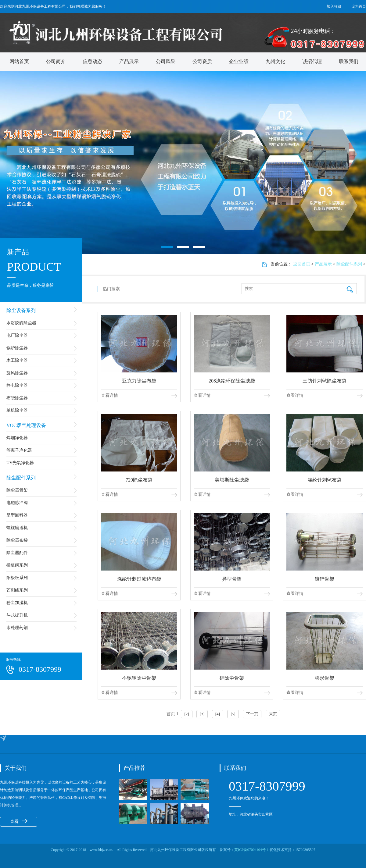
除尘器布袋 (17, 540)
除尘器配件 (17, 553)
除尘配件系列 (21, 478)
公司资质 (202, 61)
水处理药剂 (17, 628)
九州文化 (275, 61)
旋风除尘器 (17, 373)
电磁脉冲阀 (17, 503)
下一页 (252, 714)
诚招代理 (312, 61)
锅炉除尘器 (17, 348)
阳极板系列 (17, 578)
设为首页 (359, 6)
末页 (273, 714)
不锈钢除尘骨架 (139, 678)
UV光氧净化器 (20, 463)
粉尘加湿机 (17, 603)
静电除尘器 (17, 385)
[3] (202, 714)
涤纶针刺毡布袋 (325, 480)
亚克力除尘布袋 (139, 381)
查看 (19, 821)
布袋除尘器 (17, 398)
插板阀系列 (17, 565)
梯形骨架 (325, 678)
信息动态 (92, 61)
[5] (233, 714)
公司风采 (166, 61)
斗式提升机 (17, 615)
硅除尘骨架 (232, 678)
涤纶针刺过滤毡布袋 (139, 579)
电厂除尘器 (17, 335)
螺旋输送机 (17, 528)
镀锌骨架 (325, 579)
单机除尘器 (17, 410)
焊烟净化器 (17, 438)
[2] (187, 714)
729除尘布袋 (139, 480)
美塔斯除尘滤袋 (232, 480)
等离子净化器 (19, 450)
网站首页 (19, 61)
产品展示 (129, 61)
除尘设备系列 (21, 310)
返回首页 (302, 264)
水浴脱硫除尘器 (21, 323)
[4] (218, 714)
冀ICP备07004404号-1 (252, 850)
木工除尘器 (17, 360)
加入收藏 (334, 6)
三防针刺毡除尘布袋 (325, 381)
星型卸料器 (17, 515)
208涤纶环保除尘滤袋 (232, 381)
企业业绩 (239, 61)
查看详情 (109, 395)
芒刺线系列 (17, 590)
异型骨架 (232, 579)
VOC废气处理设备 (26, 425)
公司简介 (56, 61)
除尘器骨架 (17, 490)
